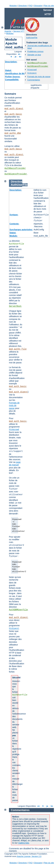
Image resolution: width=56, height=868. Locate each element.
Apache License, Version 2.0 (29, 856)
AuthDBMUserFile (18, 610)
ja (16, 57)
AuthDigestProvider (16, 174)
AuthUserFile (32, 38)
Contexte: (14, 224)
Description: (11, 62)
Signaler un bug (34, 55)
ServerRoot (15, 306)
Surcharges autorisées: (21, 230)
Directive (17, 182)
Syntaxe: (14, 215)
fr (11, 57)
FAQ (30, 6)
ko (20, 57)
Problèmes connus (35, 51)
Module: (14, 236)
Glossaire (38, 6)
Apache (8, 31)
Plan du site (49, 6)
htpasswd (32, 70)
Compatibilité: (12, 80)
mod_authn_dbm (13, 133)
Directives (23, 6)
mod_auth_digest (14, 109)
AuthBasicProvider (15, 168)
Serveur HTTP (19, 31)
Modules (13, 6)
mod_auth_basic (13, 114)
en (19, 54)
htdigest (32, 73)
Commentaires (34, 80)
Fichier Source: (13, 77)
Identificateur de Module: (17, 73)
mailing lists (24, 843)
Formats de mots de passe (39, 77)
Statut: (8, 70)
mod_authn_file (18, 349)
